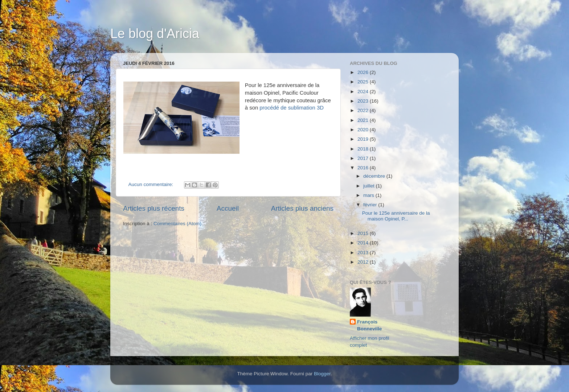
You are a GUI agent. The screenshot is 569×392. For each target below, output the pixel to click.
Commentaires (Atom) (177, 224)
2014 (364, 243)
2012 (364, 262)
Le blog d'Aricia (155, 34)
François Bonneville (369, 325)
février (371, 205)
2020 (364, 130)
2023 (364, 101)
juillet (370, 186)
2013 (364, 253)
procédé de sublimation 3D (292, 108)
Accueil (228, 208)
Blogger (322, 374)
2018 (364, 149)
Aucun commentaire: (152, 184)
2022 (364, 110)
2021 (364, 120)
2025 (364, 82)
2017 (364, 158)
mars (369, 195)
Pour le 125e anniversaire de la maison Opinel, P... (396, 216)
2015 (364, 233)
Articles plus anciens (302, 208)
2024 (364, 92)
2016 (364, 168)
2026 (364, 72)
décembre (375, 176)
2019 (364, 139)
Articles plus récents (154, 208)
